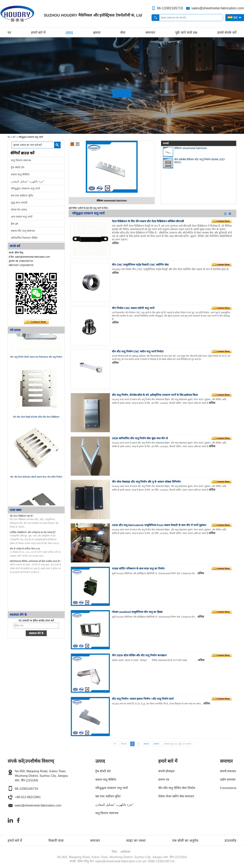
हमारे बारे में (38, 33)
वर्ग (14, 137)
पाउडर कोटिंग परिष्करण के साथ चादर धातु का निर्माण (138, 569)
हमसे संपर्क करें (227, 33)
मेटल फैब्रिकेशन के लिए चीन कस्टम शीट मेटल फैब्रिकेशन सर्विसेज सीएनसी (148, 221)
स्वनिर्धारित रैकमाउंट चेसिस (24, 238)
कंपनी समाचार (228, 771)
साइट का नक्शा (136, 841)
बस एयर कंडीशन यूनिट (22, 196)
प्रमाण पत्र (164, 780)
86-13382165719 (170, 8)
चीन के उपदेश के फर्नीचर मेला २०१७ (25, 549)
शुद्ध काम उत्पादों (19, 203)
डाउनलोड (230, 841)
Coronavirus (228, 788)
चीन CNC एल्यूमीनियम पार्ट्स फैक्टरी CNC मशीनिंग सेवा (140, 265)
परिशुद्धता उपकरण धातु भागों (25, 188)
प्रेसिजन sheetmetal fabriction (112, 201)
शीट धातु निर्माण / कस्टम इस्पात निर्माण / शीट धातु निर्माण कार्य (143, 699)
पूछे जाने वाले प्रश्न (186, 33)
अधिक (115, 243)
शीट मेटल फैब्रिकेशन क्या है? (21, 516)
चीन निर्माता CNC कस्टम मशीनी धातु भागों (133, 308)
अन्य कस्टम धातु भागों (22, 217)
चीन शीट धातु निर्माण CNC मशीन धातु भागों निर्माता (138, 351)
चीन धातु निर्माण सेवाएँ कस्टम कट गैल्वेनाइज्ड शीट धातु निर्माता (36, 358)
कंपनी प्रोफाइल (166, 771)
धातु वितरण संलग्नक (21, 160)
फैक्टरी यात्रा (56, 841)
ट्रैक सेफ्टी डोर (18, 167)
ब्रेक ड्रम (14, 224)
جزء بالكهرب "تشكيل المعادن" (28, 181)
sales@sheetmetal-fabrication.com (218, 8)
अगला (146, 744)
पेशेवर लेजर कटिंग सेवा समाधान (176, 796)
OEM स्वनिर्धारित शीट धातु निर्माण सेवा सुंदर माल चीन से (140, 438)
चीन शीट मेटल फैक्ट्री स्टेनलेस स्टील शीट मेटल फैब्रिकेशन (36, 418)
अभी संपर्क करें (36, 322)
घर (9, 33)
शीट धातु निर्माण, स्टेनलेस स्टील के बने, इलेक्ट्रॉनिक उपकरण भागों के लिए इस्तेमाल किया (155, 395)
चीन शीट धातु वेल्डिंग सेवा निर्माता (177, 788)
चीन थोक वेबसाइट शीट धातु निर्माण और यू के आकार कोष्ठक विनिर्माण (146, 482)
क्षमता (97, 33)
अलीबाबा (125, 852)
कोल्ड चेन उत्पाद (19, 210)
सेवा (123, 33)
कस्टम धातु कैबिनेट (20, 174)
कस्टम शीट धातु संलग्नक (23, 231)
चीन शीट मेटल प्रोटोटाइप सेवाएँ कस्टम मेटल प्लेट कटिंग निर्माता (36, 478)
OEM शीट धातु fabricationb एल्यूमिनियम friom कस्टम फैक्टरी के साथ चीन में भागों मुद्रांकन (159, 525)
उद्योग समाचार (228, 780)
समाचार (150, 33)
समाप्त (156, 744)
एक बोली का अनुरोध (185, 841)
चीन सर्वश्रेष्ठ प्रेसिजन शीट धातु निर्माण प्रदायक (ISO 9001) (199, 161)
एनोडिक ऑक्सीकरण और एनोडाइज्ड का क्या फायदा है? (33, 532)
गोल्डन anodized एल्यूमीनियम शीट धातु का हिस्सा (137, 612)
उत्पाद (69, 33)
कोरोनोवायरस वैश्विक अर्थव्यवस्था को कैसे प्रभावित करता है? (35, 561)
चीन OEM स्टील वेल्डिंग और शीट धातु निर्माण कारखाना (139, 655)
